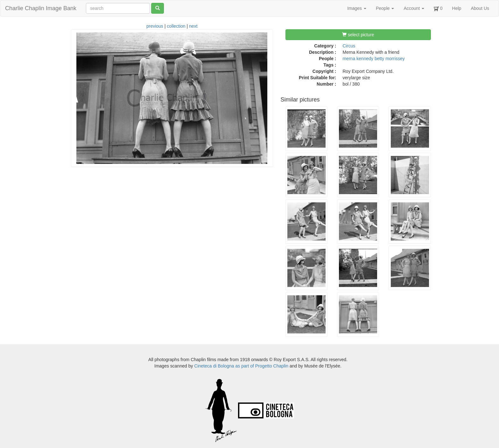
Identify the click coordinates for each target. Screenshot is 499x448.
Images (357, 8)
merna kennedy (358, 59)
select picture (358, 35)
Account (414, 8)
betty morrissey (390, 59)
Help (457, 8)
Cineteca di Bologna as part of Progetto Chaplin (241, 366)
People (385, 8)
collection (176, 26)
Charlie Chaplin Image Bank (41, 8)
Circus (349, 46)
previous (155, 26)
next (193, 26)
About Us (480, 8)
